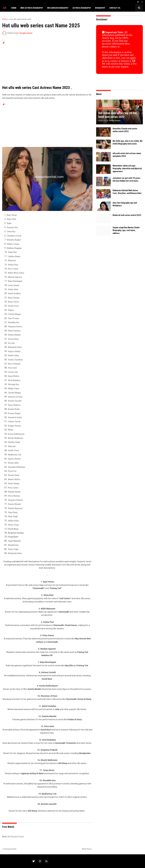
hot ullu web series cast (20, 19)
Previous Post (10, 849)
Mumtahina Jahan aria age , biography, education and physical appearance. (127, 169)
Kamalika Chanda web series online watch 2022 (125, 130)
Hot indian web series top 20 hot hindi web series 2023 (117, 115)
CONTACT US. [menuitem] (115, 8)
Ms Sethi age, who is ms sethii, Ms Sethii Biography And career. (128, 142)
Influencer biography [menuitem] (58, 8)
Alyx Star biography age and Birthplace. (125, 204)
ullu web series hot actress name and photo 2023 (127, 155)
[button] (139, 8)
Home (5, 19)
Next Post (87, 849)
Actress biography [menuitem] (82, 8)
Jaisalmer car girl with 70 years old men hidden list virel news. (126, 180)
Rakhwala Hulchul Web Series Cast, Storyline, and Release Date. (127, 192)
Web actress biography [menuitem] (32, 8)
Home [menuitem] (14, 8)
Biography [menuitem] (100, 8)
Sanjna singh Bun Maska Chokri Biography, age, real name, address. (126, 230)
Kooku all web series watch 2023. (127, 215)
